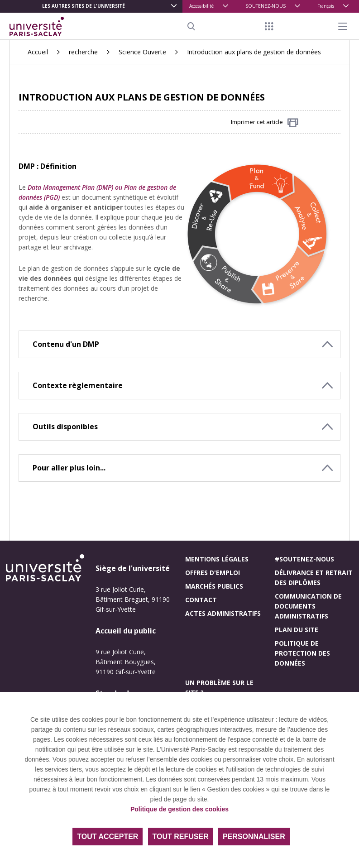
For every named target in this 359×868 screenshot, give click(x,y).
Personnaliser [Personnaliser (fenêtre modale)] (254, 837)
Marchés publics (214, 586)
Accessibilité (201, 6)
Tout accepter (108, 837)
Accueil (38, 52)
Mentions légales (217, 559)
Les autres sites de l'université (84, 6)
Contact (201, 600)
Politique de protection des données (302, 653)
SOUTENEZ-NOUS (266, 6)
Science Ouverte (142, 52)
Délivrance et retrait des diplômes (314, 578)
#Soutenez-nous (304, 559)
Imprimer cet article (265, 122)
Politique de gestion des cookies (179, 809)
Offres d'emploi (213, 573)
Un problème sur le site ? (219, 688)
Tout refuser (181, 837)
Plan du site (297, 630)
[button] (179, 344)
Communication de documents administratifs (308, 606)
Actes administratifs (223, 613)
